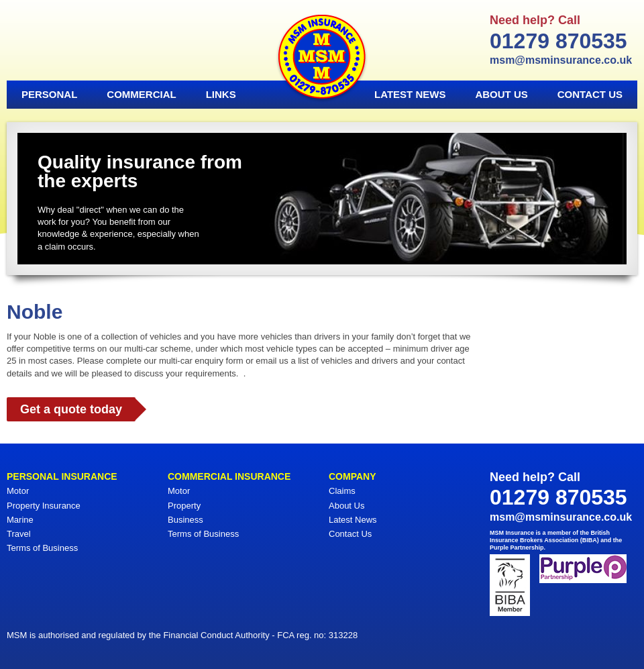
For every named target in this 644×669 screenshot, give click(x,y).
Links (221, 94)
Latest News (410, 94)
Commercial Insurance (229, 476)
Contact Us (590, 94)
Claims (342, 491)
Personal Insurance (62, 476)
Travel (19, 534)
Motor (18, 491)
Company (353, 476)
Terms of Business (42, 548)
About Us (501, 94)
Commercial (141, 94)
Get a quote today (71, 409)
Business (185, 520)
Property (184, 506)
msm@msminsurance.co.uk (561, 60)
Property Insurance (44, 506)
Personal (49, 94)
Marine (20, 520)
